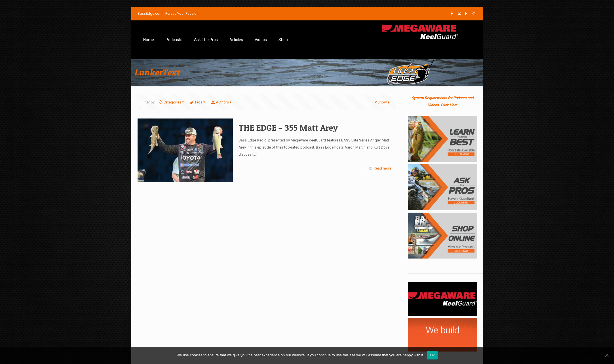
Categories (172, 102)
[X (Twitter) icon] (459, 14)
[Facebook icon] (452, 14)
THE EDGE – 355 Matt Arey (288, 128)
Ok (432, 355)
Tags (198, 102)
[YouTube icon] (466, 14)
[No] (607, 355)
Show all (383, 102)
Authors (222, 102)
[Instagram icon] (473, 14)
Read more (382, 168)
